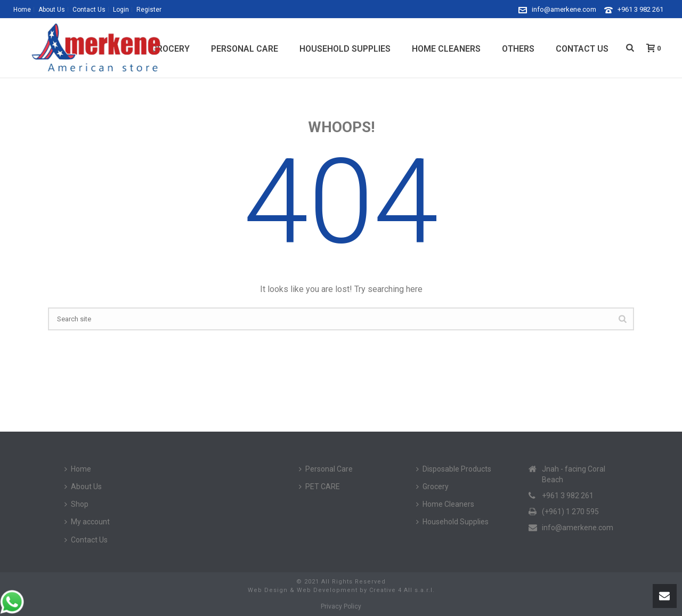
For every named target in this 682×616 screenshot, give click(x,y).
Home (78, 469)
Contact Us (582, 49)
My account (87, 522)
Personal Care (245, 49)
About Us (83, 487)
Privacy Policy (341, 606)
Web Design (268, 590)
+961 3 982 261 (640, 9)
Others (518, 49)
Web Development (327, 590)
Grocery (432, 487)
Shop (76, 504)
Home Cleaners (446, 49)
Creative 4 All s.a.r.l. (402, 590)
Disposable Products (454, 469)
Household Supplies (345, 49)
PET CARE (319, 487)
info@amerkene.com (564, 9)
